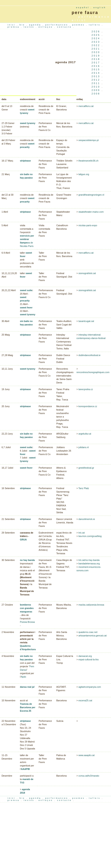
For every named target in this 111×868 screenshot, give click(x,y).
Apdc (24, 677)
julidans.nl (83, 447)
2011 (96, 83)
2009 (96, 90)
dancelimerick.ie (87, 519)
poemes (79, 25)
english (100, 8)
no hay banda (27, 560)
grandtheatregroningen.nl (91, 195)
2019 (96, 56)
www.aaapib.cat (86, 755)
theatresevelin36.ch (88, 161)
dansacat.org (85, 656)
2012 (96, 80)
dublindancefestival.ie (89, 355)
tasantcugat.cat (86, 321)
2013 (96, 76)
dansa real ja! (27, 687)
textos (30, 27)
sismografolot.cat (87, 273)
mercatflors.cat (86, 106)
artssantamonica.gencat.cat (92, 636)
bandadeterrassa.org (89, 563)
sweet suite (26, 290)
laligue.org (84, 174)
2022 (96, 45)
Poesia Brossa (27, 622)
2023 (96, 42)
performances (57, 25)
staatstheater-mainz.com (91, 212)
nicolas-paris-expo (87, 225)
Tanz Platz (84, 488)
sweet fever (26, 308)
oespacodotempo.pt (89, 140)
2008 (96, 94)
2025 (96, 35)
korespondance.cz (88, 406)
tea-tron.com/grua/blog (90, 536)
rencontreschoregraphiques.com (93, 372)
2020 (96, 52)
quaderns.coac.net (88, 632)
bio (23, 25)
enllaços (47, 27)
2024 (96, 38)
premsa (14, 27)
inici (12, 25)
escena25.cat (85, 700)
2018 (96, 59)
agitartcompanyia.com (89, 687)
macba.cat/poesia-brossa (91, 605)
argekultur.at (85, 434)
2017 (96, 63)
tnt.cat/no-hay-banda (89, 560)
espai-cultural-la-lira (88, 659)
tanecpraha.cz (86, 389)
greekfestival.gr (86, 468)
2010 (96, 87)
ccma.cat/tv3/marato (89, 776)
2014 (96, 73)
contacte (65, 27)
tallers (95, 25)
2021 (96, 49)
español (83, 8)
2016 (96, 66)
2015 (96, 69)
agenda (36, 25)
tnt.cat (82, 533)
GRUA (23, 540)
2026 (96, 31)
